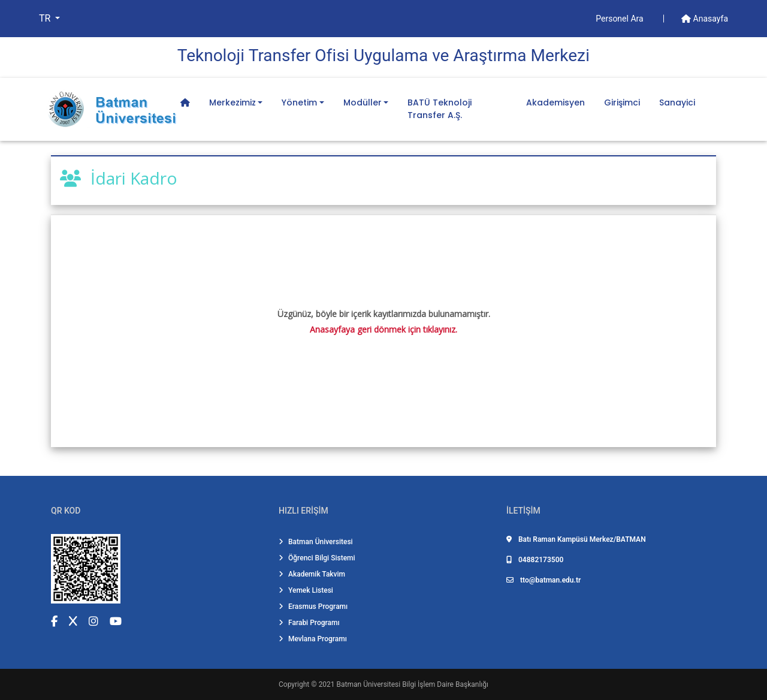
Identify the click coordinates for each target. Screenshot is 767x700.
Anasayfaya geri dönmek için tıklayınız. (383, 329)
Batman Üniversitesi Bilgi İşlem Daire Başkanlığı (413, 684)
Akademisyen (555, 102)
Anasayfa (705, 19)
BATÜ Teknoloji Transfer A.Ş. (440, 109)
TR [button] (46, 18)
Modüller (363, 102)
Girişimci (622, 102)
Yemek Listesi (306, 590)
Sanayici (677, 102)
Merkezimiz (232, 102)
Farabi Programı (309, 623)
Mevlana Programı (313, 639)
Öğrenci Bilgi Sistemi (317, 558)
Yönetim (299, 102)
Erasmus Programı (313, 607)
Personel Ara (620, 19)
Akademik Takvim (312, 574)
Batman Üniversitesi (316, 542)
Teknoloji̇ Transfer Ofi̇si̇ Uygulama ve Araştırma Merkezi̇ (383, 55)
